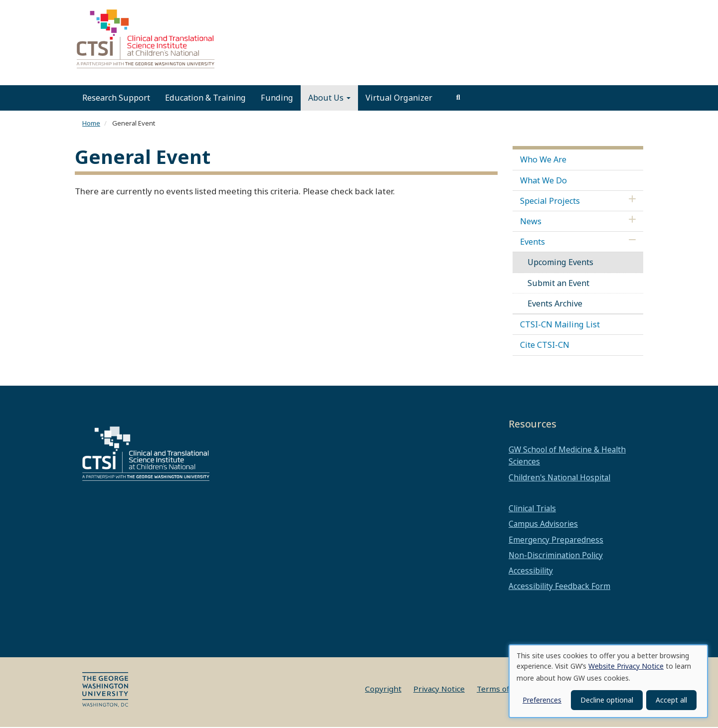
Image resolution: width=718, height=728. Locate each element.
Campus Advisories (543, 525)
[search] (458, 99)
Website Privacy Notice (626, 666)
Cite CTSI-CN (545, 346)
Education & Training (205, 99)
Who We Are (543, 160)
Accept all (671, 700)
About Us (329, 99)
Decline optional (607, 700)
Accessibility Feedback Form (559, 587)
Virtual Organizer (399, 99)
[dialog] (608, 681)
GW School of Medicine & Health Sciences (567, 456)
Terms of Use (501, 690)
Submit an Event (558, 284)
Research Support (116, 99)
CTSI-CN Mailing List (560, 325)
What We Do (543, 181)
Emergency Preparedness (556, 541)
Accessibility (531, 572)
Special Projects (550, 202)
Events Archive (555, 304)
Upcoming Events (560, 263)
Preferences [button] (542, 700)
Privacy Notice (439, 690)
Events (533, 243)
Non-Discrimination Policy (556, 556)
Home (91, 124)
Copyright (383, 690)
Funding (277, 99)
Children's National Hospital (559, 478)
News (531, 222)
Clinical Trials (532, 509)
